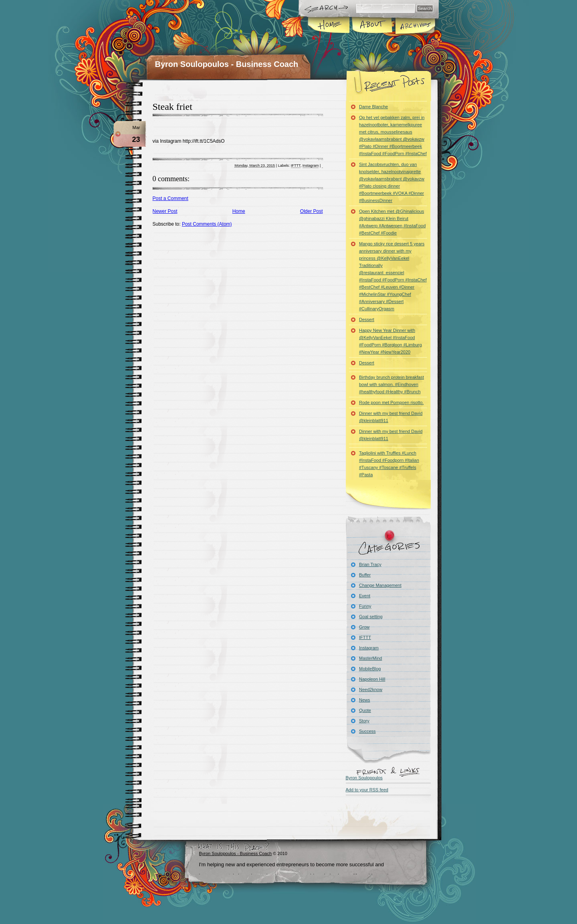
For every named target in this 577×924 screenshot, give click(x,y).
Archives (415, 26)
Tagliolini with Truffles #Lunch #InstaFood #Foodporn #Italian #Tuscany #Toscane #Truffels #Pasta (389, 464)
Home (329, 26)
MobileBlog (370, 669)
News (365, 700)
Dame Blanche (373, 107)
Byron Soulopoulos (364, 778)
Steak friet (172, 107)
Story (364, 721)
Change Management (380, 585)
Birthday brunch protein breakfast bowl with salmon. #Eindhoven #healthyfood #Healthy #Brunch (391, 384)
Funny (365, 606)
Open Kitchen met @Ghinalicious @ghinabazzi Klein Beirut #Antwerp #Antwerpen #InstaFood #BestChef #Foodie (392, 222)
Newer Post (165, 211)
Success (367, 731)
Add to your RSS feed (367, 790)
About (372, 26)
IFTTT (296, 166)
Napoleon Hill (372, 679)
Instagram (311, 166)
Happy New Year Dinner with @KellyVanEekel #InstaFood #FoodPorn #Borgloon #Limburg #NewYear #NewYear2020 (390, 341)
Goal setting (371, 617)
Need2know (371, 689)
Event (365, 596)
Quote (365, 710)
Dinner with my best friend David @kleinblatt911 (391, 417)
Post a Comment (170, 198)
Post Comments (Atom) (207, 224)
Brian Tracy (370, 564)
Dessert (367, 319)
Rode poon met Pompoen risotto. (391, 402)
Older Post (312, 211)
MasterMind (370, 658)
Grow (364, 627)
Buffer (365, 575)
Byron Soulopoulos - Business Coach (227, 64)
